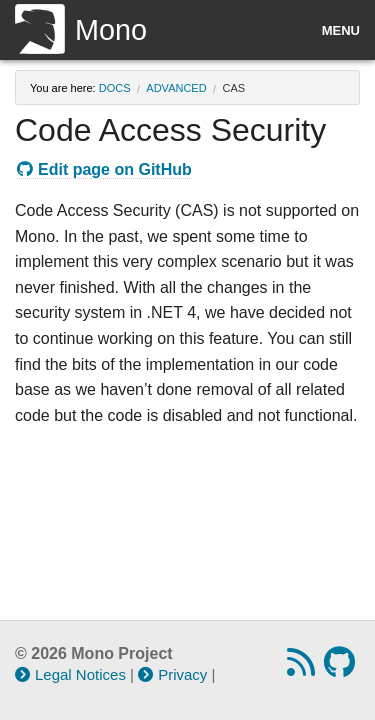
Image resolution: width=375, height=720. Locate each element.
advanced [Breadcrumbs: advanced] (176, 88)
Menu (341, 30)
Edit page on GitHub (104, 169)
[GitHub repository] (342, 668)
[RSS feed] (303, 668)
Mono (81, 30)
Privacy (172, 674)
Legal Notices (70, 674)
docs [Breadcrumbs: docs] (115, 88)
